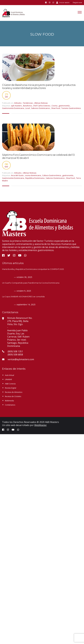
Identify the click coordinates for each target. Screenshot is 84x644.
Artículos (18, 103)
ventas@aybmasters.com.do (22, 359)
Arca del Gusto (18, 175)
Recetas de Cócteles (13, 396)
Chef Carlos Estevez (42, 106)
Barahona (28, 106)
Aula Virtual (9, 375)
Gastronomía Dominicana (13, 108)
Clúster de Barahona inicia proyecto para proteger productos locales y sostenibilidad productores (39, 87)
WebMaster (41, 425)
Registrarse (77, 3)
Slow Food (56, 108)
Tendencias (28, 103)
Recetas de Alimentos (14, 392)
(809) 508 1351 (15, 351)
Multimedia (9, 401)
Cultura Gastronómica (52, 175)
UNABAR (8, 379)
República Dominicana (35, 178)
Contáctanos (10, 405)
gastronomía (64, 106)
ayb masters (17, 106)
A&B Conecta (10, 384)
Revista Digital (11, 388)
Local (28, 108)
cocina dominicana (33, 175)
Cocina (55, 106)
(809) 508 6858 (15, 355)
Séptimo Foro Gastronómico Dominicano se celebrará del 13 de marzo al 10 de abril (38, 157)
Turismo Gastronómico (71, 108)
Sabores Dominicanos (41, 108)
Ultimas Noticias (41, 103)
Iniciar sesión (63, 2)
